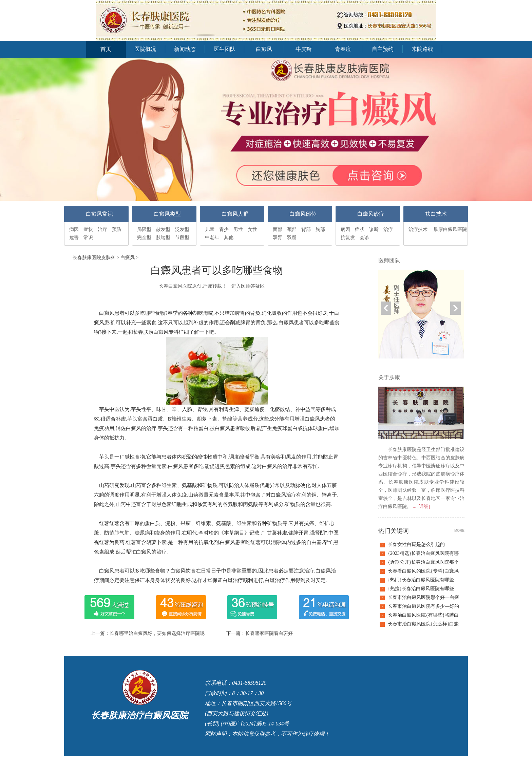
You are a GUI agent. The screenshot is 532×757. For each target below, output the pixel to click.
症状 (88, 229)
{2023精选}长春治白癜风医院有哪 (423, 553)
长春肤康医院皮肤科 (94, 258)
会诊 (364, 238)
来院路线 (422, 49)
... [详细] (422, 507)
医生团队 (225, 49)
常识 (88, 238)
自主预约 (383, 49)
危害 (74, 238)
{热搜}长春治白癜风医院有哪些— (423, 589)
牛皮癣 (304, 49)
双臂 (278, 238)
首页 (106, 49)
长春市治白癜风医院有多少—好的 (423, 606)
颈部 (292, 229)
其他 (229, 238)
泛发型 (182, 229)
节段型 (182, 238)
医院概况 (145, 49)
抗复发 (348, 238)
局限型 (144, 229)
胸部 (320, 229)
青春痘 (343, 49)
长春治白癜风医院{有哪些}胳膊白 (423, 615)
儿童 (210, 229)
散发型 (163, 229)
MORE (459, 531)
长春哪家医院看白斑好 (269, 633)
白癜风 (264, 49)
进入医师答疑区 (248, 286)
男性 (238, 229)
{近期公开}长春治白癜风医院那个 (423, 562)
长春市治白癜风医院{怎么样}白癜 (423, 624)
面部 (278, 229)
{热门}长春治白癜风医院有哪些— (423, 580)
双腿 (292, 238)
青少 (224, 229)
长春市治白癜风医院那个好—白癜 (423, 597)
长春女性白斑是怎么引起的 (416, 545)
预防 (117, 229)
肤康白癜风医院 (450, 229)
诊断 (374, 229)
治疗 (102, 229)
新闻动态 (185, 49)
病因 (74, 229)
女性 (252, 229)
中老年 (212, 238)
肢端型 (163, 238)
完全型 (144, 238)
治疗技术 (418, 229)
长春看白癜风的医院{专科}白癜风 (423, 571)
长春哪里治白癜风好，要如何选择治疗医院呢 (157, 633)
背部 (306, 229)
